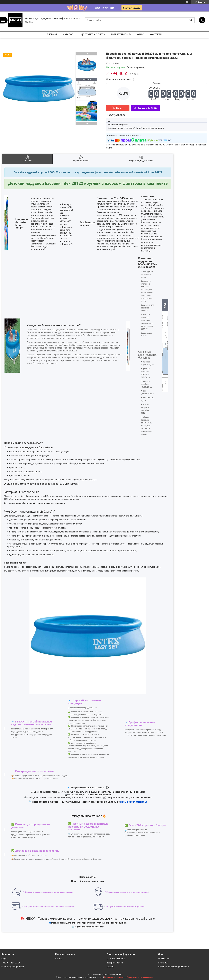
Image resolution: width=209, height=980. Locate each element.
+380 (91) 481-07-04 (11, 963)
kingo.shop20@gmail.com (13, 967)
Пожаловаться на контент (115, 977)
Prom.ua (117, 975)
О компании (164, 959)
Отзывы (110, 967)
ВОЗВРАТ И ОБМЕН (121, 34)
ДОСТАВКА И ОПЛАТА (93, 34)
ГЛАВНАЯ (52, 34)
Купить (120, 108)
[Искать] (191, 20)
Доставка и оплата (116, 959)
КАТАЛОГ (68, 34)
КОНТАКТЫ (156, 34)
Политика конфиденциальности (174, 967)
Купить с (148, 108)
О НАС (141, 34)
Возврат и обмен (115, 963)
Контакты (163, 963)
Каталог (59, 959)
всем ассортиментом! (134, 802)
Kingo (4, 959)
